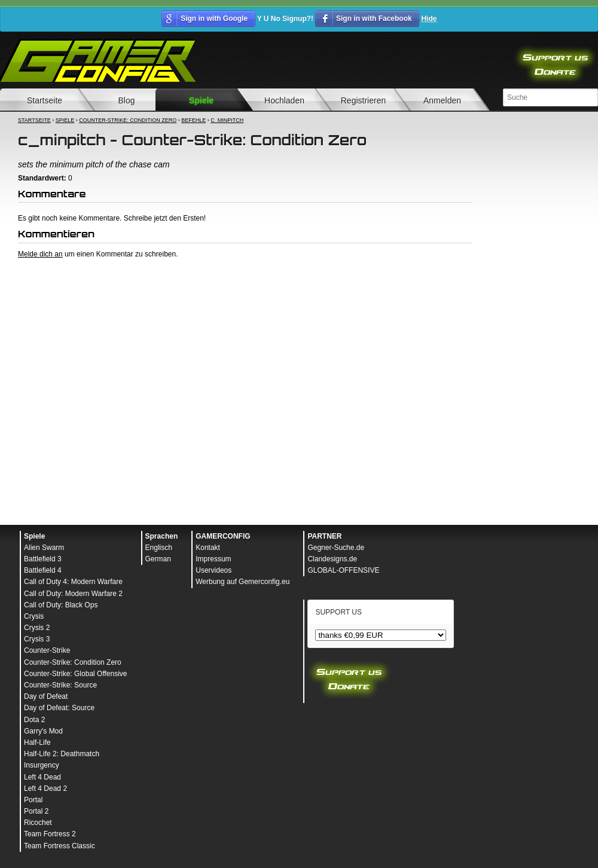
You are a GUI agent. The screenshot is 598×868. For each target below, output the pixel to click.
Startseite (34, 120)
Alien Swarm (44, 548)
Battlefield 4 (43, 570)
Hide (429, 19)
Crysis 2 (37, 628)
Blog (126, 100)
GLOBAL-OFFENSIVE (343, 570)
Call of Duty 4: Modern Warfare (73, 582)
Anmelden (442, 100)
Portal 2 (36, 811)
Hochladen (284, 100)
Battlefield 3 (43, 559)
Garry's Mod (43, 731)
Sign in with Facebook (374, 19)
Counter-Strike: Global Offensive (76, 674)
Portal (33, 800)
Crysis (34, 616)
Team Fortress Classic (60, 846)
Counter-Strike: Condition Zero (128, 120)
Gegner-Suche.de (336, 548)
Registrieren (363, 100)
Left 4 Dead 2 (45, 788)
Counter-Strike (47, 650)
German (158, 559)
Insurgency (42, 765)
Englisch (159, 548)
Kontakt (208, 548)
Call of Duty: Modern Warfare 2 (73, 594)
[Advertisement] (245, 349)
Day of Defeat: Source (59, 708)
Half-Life (37, 742)
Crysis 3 (37, 639)
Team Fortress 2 (50, 834)
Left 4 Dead (42, 777)
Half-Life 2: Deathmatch (62, 754)
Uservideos (213, 570)
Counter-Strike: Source (60, 685)
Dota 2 (34, 720)
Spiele (201, 100)
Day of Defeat (46, 696)
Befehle (193, 120)
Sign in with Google (214, 19)
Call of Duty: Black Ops (61, 605)
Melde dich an (40, 254)
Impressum (213, 559)
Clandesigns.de (332, 559)
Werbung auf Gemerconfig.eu (242, 582)
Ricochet (38, 823)
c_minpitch (227, 120)
